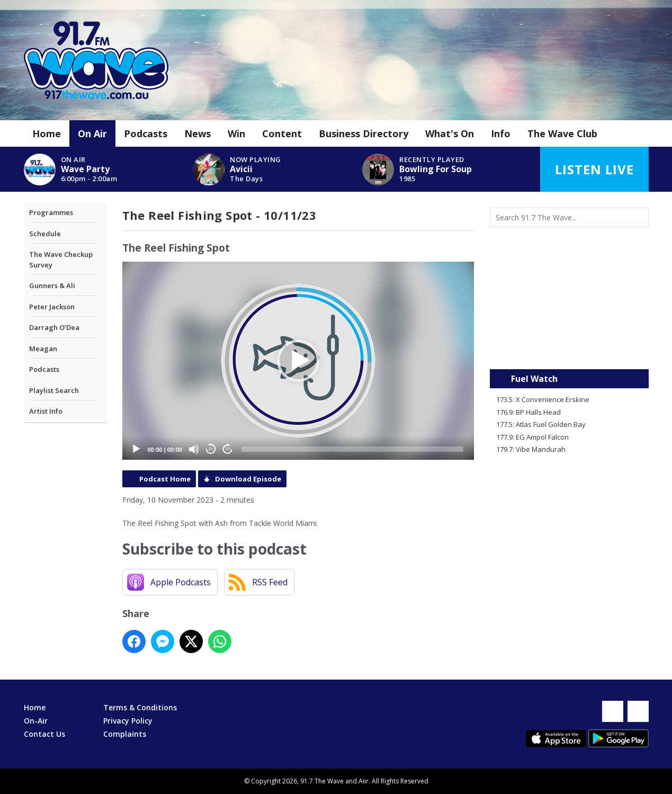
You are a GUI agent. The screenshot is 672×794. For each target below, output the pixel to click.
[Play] (136, 449)
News (198, 133)
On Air (92, 133)
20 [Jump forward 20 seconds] (228, 449)
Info (501, 133)
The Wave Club (562, 133)
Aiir (364, 781)
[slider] (352, 449)
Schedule (45, 234)
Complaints (125, 734)
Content (282, 133)
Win (236, 133)
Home (47, 133)
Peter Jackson (52, 307)
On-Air (36, 721)
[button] (298, 361)
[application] (298, 361)
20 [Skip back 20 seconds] (211, 449)
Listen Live (594, 169)
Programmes (51, 212)
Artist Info (46, 411)
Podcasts (146, 133)
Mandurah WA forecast (569, 348)
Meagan (43, 349)
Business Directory (364, 133)
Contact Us (44, 734)
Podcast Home (165, 479)
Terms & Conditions (140, 707)
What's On (450, 133)
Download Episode (248, 479)
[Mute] (194, 449)
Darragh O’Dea (54, 327)
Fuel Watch (534, 379)
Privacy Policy (128, 721)
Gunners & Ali (52, 286)
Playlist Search (54, 390)
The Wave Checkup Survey (61, 260)
